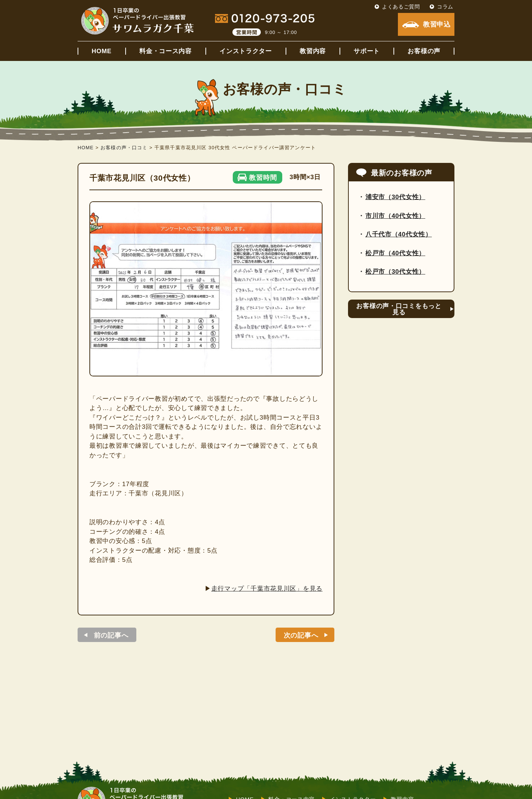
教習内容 (313, 51)
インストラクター (246, 51)
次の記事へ (301, 635)
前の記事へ (111, 635)
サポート (367, 51)
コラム (445, 7)
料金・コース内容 (166, 51)
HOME (102, 51)
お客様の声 (424, 51)
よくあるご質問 (401, 7)
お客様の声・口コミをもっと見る (399, 309)
